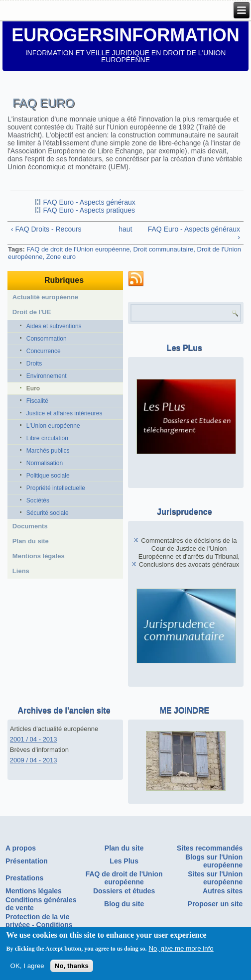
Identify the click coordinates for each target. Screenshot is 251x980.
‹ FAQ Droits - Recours (46, 229)
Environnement (47, 376)
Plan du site (31, 541)
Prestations (24, 878)
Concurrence (44, 351)
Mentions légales (39, 556)
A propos (21, 848)
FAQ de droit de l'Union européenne (78, 249)
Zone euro (61, 257)
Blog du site (124, 904)
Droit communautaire (164, 249)
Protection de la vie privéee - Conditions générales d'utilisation (42, 925)
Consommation (47, 339)
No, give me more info (181, 951)
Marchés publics (48, 451)
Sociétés (38, 500)
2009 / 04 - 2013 (34, 760)
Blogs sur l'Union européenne (214, 861)
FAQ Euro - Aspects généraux (89, 202)
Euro (33, 388)
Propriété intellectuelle (56, 488)
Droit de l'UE (32, 312)
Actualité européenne (45, 297)
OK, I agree (27, 969)
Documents (30, 526)
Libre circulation (47, 438)
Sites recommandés (210, 848)
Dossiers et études (124, 891)
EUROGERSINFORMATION (125, 35)
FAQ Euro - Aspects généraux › (194, 233)
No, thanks (72, 969)
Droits (34, 364)
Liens (21, 571)
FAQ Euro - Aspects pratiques (89, 210)
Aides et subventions (54, 326)
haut (123, 229)
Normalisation (45, 463)
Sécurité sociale (48, 513)
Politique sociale (48, 476)
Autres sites (223, 891)
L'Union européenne (53, 426)
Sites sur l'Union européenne (215, 878)
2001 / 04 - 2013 (34, 739)
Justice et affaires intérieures (64, 413)
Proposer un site (215, 904)
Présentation (27, 861)
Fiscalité (37, 401)
